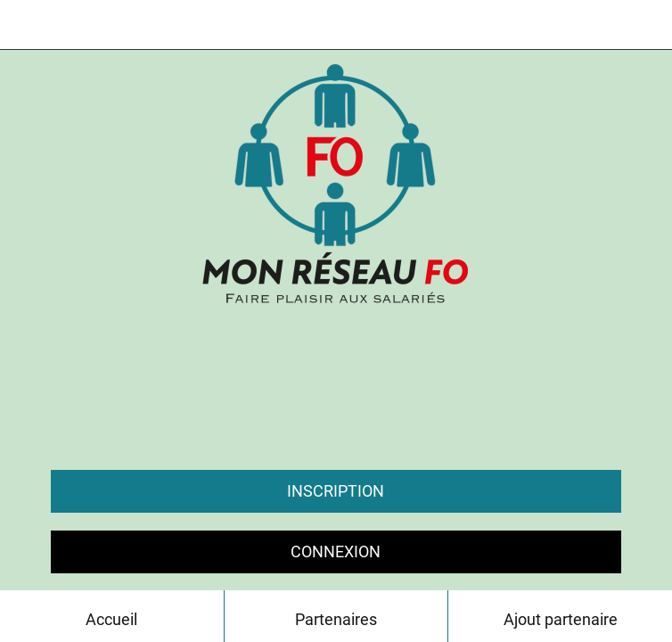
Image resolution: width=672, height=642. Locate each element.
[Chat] (601, 25)
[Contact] (647, 25)
